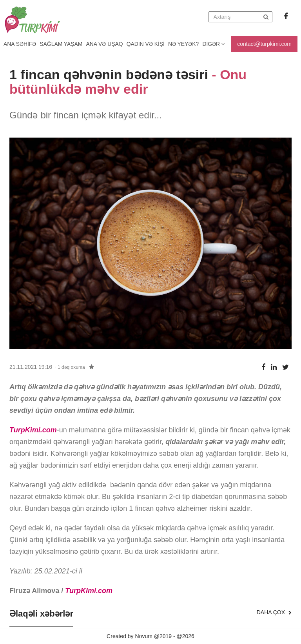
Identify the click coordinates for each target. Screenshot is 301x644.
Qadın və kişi (148, 44)
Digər (217, 44)
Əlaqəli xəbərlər (41, 614)
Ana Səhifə (20, 44)
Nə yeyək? (186, 44)
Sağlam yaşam (62, 44)
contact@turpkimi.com (264, 44)
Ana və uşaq (106, 44)
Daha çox (274, 612)
